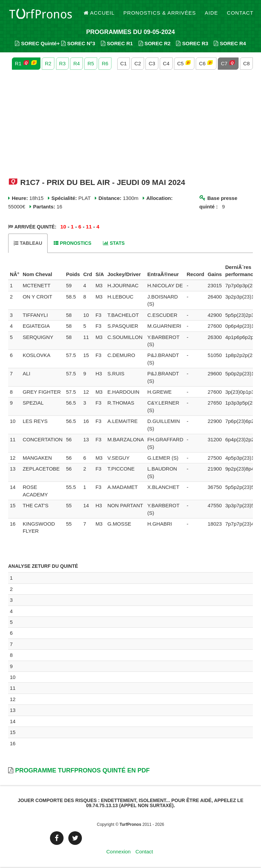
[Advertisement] (130, 125)
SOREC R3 (192, 44)
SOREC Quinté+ (37, 44)
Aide (212, 13)
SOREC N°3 (78, 44)
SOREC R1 (117, 44)
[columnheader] (15, 272)
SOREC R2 (155, 44)
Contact (240, 13)
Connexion (119, 853)
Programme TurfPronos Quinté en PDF (82, 771)
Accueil (99, 13)
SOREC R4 (230, 44)
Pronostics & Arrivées (160, 13)
